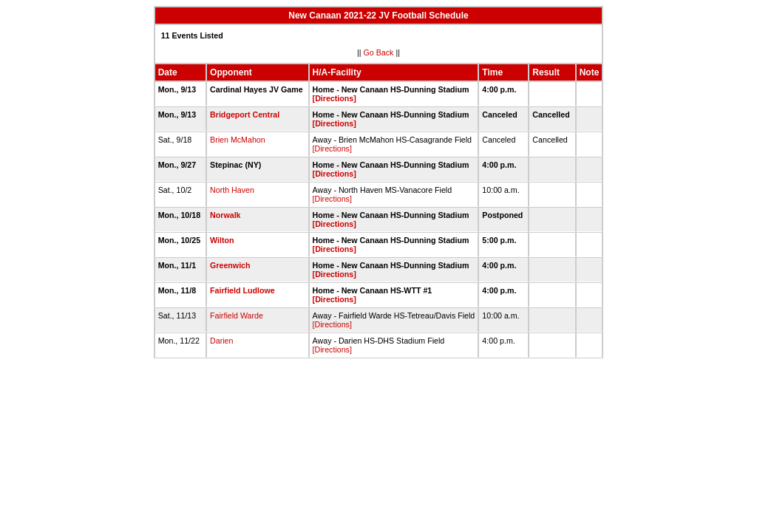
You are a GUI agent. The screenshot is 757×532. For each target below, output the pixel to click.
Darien (221, 341)
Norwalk (225, 215)
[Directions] (335, 98)
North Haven (232, 190)
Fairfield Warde (237, 316)
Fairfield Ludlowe (242, 290)
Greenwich (230, 265)
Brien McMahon (238, 140)
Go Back (379, 52)
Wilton (222, 240)
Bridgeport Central (245, 115)
